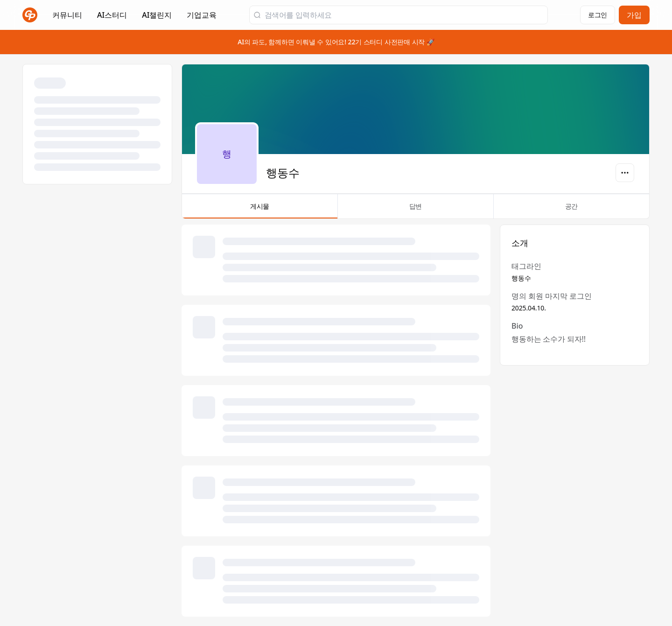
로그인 (598, 15)
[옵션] (625, 173)
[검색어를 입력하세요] (404, 15)
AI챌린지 (157, 18)
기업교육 (202, 18)
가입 (634, 15)
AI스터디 (112, 15)
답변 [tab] (416, 210)
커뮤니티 (67, 15)
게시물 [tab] (260, 210)
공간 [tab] (571, 210)
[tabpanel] (416, 421)
